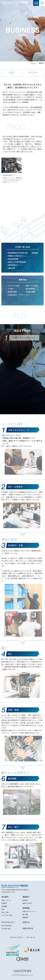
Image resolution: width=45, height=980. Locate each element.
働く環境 (25, 914)
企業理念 (4, 903)
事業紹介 (26, 897)
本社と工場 (5, 912)
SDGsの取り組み (7, 926)
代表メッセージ (6, 900)
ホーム (33, 63)
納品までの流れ (33, 72)
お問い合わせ (28, 928)
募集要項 (25, 917)
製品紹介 (12, 72)
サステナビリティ (8, 922)
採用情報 (26, 908)
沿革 (3, 909)
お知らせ (26, 922)
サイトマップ (31, 937)
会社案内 (5, 897)
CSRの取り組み (6, 929)
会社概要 (4, 906)
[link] (22, 964)
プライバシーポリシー (17, 937)
